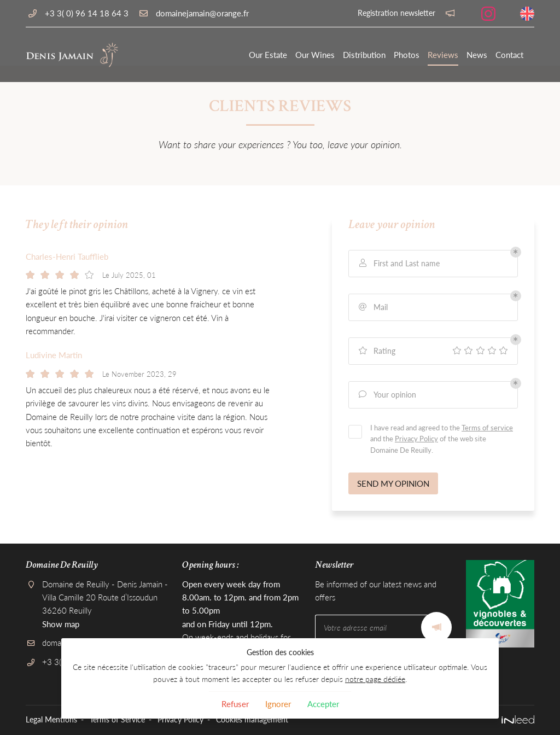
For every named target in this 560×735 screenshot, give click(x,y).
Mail (372, 307)
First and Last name (398, 263)
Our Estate (268, 55)
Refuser (235, 704)
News (477, 55)
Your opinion (387, 395)
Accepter (323, 704)
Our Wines (315, 55)
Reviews (443, 55)
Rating (376, 351)
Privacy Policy (416, 439)
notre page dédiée (375, 679)
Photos (407, 55)
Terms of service (487, 428)
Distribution (364, 55)
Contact (509, 55)
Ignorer (278, 704)
